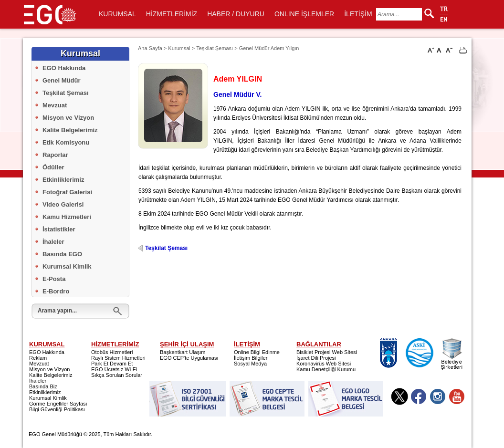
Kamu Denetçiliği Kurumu (326, 369)
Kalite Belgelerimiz (70, 130)
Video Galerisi (63, 204)
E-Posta (54, 279)
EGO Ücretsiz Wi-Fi (114, 369)
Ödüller (53, 167)
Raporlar (55, 155)
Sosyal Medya (250, 364)
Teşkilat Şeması (66, 93)
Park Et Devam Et (112, 364)
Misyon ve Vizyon (68, 118)
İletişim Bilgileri (251, 358)
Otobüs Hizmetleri (112, 352)
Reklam (38, 358)
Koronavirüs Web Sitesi (324, 364)
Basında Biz (43, 386)
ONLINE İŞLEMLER (304, 14)
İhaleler (53, 242)
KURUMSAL (117, 14)
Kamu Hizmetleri (67, 217)
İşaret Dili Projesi (316, 358)
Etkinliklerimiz (63, 180)
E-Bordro (56, 291)
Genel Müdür (61, 80)
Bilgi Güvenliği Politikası (57, 409)
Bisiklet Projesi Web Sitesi (327, 352)
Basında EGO (62, 254)
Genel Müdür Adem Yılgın (269, 48)
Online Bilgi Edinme (257, 352)
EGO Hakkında (64, 68)
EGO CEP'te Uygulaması (189, 358)
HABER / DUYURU (236, 14)
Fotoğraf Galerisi (67, 192)
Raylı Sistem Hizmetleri (118, 358)
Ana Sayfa (150, 48)
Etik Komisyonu (66, 142)
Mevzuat (55, 105)
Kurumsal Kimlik (67, 266)
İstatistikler (59, 229)
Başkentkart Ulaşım (183, 352)
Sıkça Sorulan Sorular (117, 375)
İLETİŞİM (358, 14)
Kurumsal (179, 48)
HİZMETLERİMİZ (172, 14)
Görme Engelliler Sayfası (58, 404)
